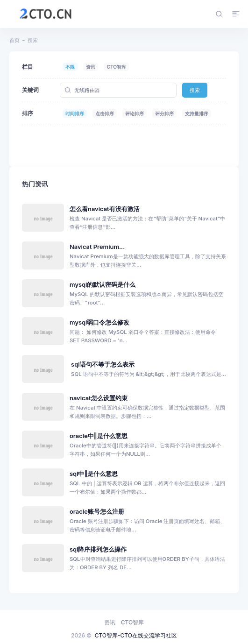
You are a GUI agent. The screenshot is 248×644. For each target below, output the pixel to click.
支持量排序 (197, 113)
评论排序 (135, 113)
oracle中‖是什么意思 (99, 436)
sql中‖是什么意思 (94, 474)
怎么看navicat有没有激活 (105, 209)
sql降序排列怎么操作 (98, 549)
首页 (14, 40)
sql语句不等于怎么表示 (103, 364)
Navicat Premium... (97, 247)
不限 (70, 67)
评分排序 (164, 113)
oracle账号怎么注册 (97, 512)
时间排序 (75, 113)
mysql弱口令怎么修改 (99, 322)
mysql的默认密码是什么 (103, 285)
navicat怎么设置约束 (99, 398)
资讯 (91, 67)
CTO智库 (116, 67)
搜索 (195, 90)
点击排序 (105, 113)
